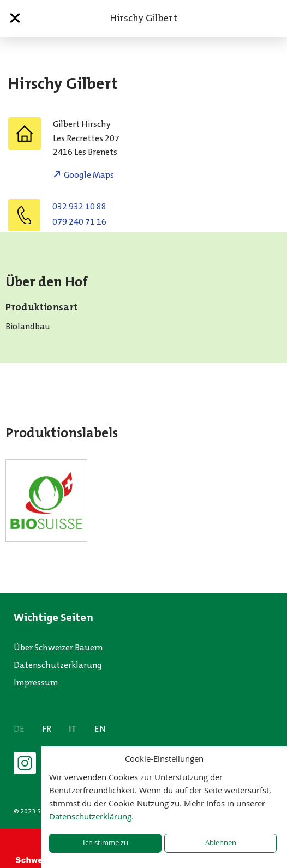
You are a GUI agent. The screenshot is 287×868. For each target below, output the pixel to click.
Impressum (36, 682)
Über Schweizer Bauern (58, 647)
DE (19, 729)
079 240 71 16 (79, 222)
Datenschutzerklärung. (91, 816)
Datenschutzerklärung (58, 665)
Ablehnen (221, 843)
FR (47, 729)
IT (73, 729)
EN (100, 729)
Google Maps (89, 175)
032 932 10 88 (79, 206)
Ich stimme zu (106, 843)
